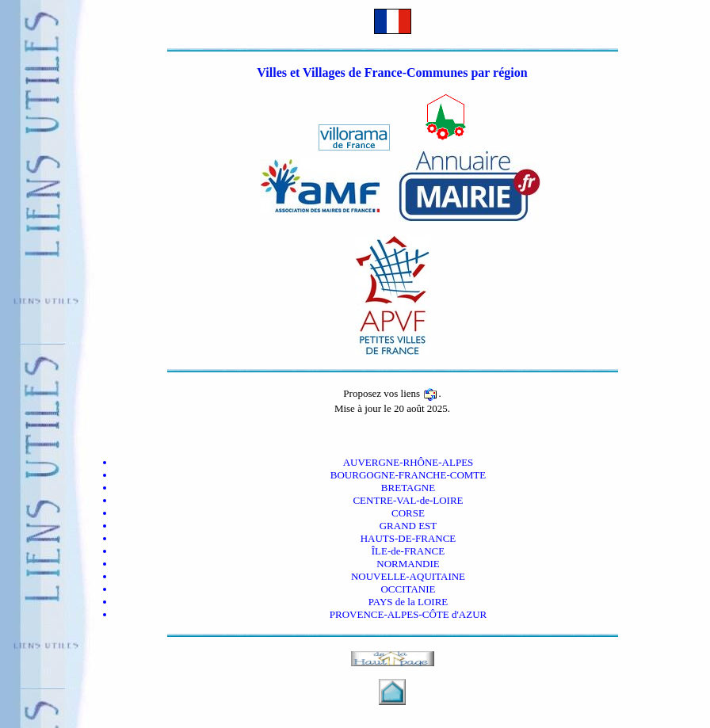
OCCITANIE (408, 589)
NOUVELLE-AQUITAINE (408, 576)
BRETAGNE (408, 488)
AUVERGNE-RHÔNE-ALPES (408, 462)
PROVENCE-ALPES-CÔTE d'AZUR (408, 614)
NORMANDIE (408, 564)
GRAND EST (408, 526)
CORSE (408, 513)
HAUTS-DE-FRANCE (408, 538)
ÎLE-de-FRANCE (408, 551)
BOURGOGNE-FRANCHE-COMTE (408, 475)
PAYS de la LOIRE (408, 602)
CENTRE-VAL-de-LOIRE (408, 500)
